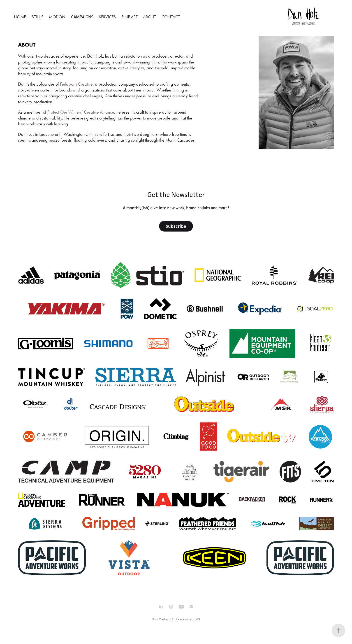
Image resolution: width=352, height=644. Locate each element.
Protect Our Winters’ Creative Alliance (81, 112)
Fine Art (130, 17)
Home (20, 17)
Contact (171, 17)
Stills (38, 17)
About (149, 17)
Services (107, 17)
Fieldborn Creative (76, 84)
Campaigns (82, 17)
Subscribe (176, 226)
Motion (57, 17)
